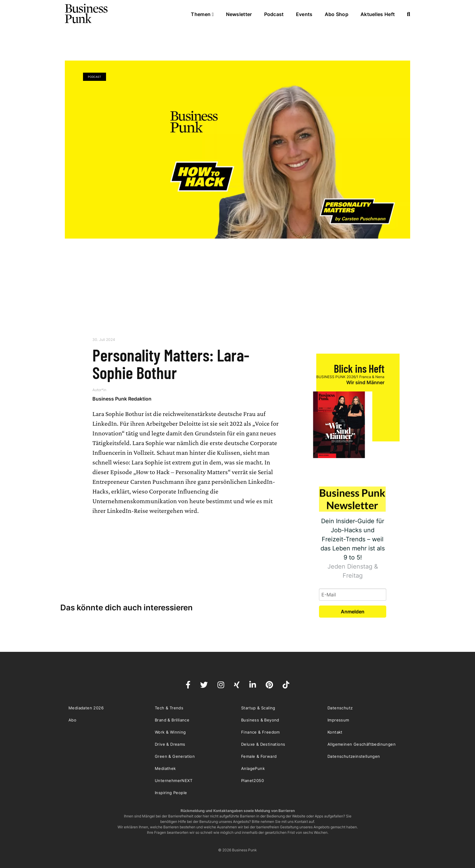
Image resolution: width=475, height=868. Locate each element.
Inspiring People (171, 793)
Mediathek (165, 768)
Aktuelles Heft (378, 14)
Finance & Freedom (261, 732)
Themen (202, 14)
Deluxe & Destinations (263, 744)
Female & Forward (259, 756)
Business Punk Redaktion (122, 399)
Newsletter (239, 14)
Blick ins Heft (359, 368)
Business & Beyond (260, 720)
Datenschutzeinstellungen (354, 756)
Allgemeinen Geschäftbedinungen (362, 744)
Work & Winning (170, 732)
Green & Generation (175, 756)
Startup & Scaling (258, 708)
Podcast (274, 14)
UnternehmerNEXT (174, 781)
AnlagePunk (253, 768)
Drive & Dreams (170, 744)
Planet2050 (252, 781)
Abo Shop (337, 14)
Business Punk (87, 14)
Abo (72, 720)
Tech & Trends (169, 708)
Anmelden (353, 612)
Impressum (338, 720)
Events (304, 14)
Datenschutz (340, 708)
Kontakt (335, 732)
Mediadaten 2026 (86, 708)
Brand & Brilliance (172, 720)
